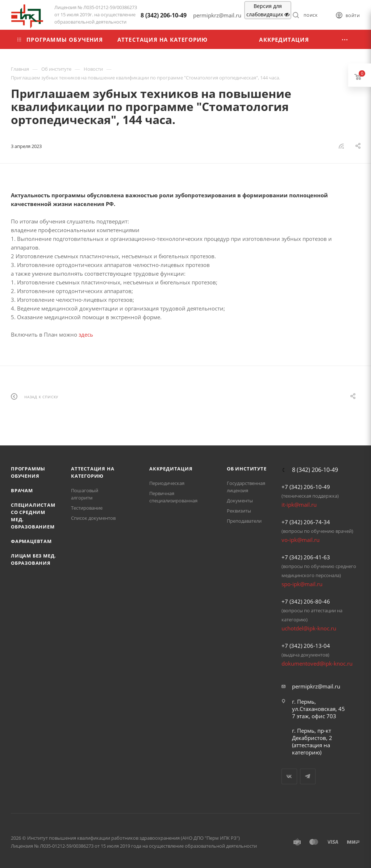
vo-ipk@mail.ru (301, 540)
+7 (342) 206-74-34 (306, 522)
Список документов (93, 518)
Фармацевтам (31, 541)
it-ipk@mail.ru (299, 505)
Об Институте (247, 469)
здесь (86, 334)
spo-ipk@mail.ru (302, 584)
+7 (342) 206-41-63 (306, 557)
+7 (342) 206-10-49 (306, 487)
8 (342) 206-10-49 (164, 15)
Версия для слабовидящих (268, 10)
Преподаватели (244, 521)
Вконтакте (289, 776)
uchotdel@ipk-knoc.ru (309, 628)
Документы (240, 501)
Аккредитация (171, 469)
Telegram (308, 776)
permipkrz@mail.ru (316, 686)
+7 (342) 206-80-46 (306, 601)
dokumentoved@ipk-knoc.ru (317, 663)
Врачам (22, 490)
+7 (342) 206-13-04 (306, 646)
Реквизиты (239, 511)
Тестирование (87, 508)
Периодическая (167, 483)
